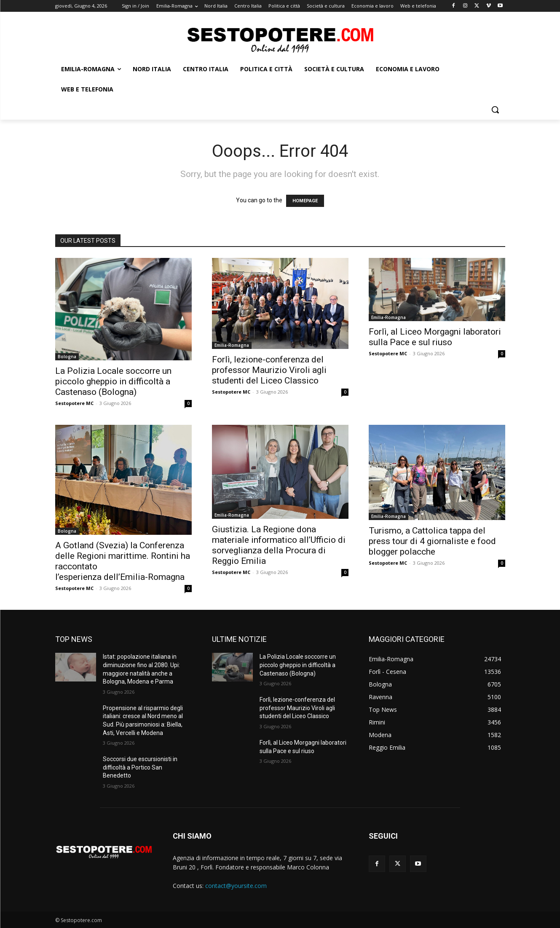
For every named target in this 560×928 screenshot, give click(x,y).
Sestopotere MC (74, 403)
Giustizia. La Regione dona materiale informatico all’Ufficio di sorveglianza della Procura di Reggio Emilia (279, 545)
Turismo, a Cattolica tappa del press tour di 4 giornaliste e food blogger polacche (432, 541)
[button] (495, 110)
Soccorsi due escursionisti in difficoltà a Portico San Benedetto (140, 767)
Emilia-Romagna (232, 345)
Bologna (67, 357)
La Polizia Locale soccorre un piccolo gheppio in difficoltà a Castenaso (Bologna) (113, 381)
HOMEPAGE (305, 201)
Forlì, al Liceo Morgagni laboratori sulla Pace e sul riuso (435, 337)
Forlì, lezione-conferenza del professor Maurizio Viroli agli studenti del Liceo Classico (269, 370)
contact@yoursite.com (236, 886)
